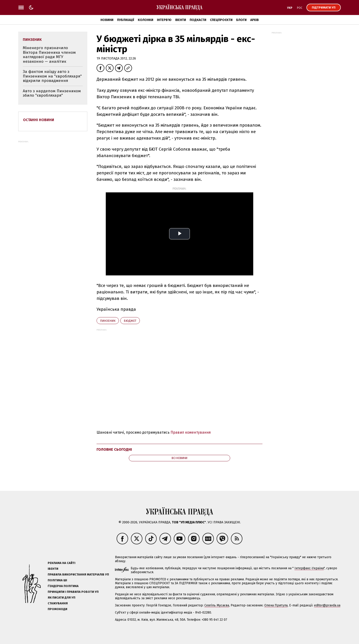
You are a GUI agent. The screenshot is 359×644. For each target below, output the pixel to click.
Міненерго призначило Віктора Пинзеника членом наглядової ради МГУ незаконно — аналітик (49, 55)
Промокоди (57, 609)
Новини (107, 20)
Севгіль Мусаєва (217, 605)
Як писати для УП (62, 598)
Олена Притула (276, 605)
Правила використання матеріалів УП (78, 574)
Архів (255, 20)
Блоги (241, 20)
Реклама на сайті (62, 563)
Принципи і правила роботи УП (73, 592)
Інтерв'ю (164, 20)
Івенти (181, 20)
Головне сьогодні (114, 449)
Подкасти (198, 20)
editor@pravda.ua (327, 605)
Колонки (146, 20)
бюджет (130, 321)
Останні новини (39, 120)
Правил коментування (191, 432)
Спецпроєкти (221, 20)
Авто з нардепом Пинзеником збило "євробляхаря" (52, 93)
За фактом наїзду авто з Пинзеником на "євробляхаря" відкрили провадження (52, 76)
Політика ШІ (57, 580)
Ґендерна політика (63, 586)
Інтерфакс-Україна (309, 568)
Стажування (58, 603)
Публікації (126, 20)
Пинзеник (108, 321)
